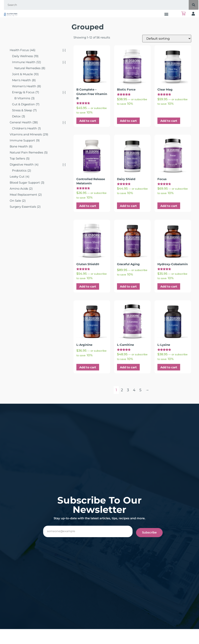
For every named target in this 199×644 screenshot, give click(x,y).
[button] (166, 14)
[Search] (194, 5)
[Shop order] (167, 39)
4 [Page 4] (134, 390)
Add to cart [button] (88, 121)
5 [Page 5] (140, 390)
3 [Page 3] (128, 390)
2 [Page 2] (122, 390)
